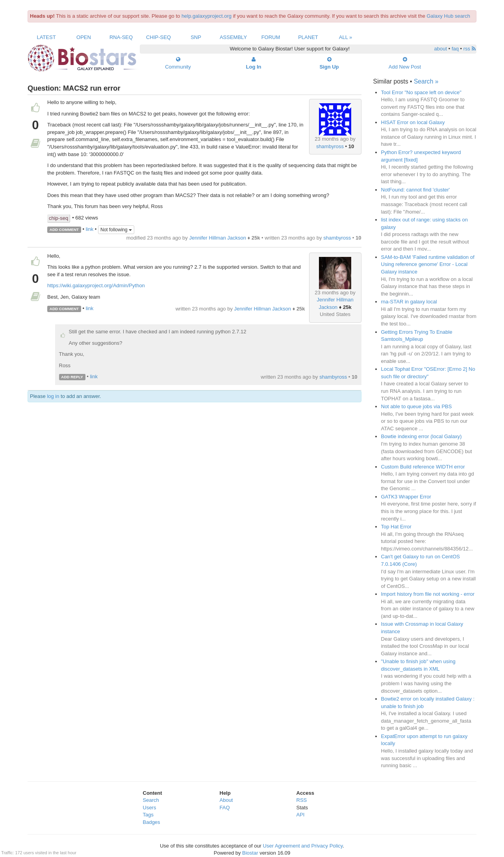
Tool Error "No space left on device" (421, 92)
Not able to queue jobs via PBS (417, 406)
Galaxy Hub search (449, 16)
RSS (302, 800)
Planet (308, 37)
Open (84, 37)
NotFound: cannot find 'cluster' (416, 190)
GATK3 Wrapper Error (406, 497)
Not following (116, 230)
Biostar (250, 853)
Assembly (233, 37)
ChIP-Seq (158, 37)
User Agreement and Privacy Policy (303, 846)
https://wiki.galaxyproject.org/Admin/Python (96, 285)
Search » (426, 81)
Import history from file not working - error (428, 594)
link (90, 229)
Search (151, 800)
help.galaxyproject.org (207, 16)
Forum (271, 37)
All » (346, 37)
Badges (152, 822)
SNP (196, 37)
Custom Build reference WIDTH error (423, 467)
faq (455, 49)
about (441, 49)
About (226, 800)
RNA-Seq (121, 37)
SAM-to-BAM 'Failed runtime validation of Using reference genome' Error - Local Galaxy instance (428, 264)
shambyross (330, 146)
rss (470, 49)
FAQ (225, 808)
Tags (148, 815)
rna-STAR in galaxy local (409, 302)
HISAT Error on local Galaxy (413, 122)
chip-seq (58, 218)
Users (150, 808)
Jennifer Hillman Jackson (218, 238)
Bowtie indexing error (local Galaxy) (422, 436)
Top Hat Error (396, 527)
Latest (46, 37)
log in (53, 396)
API (301, 815)
